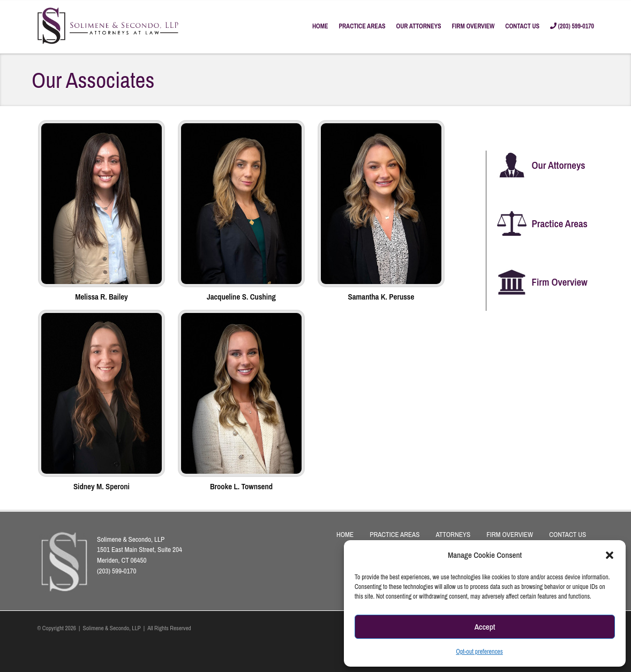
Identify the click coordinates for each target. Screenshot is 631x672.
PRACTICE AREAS (362, 26)
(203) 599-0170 (572, 26)
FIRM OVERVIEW (474, 26)
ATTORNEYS (453, 534)
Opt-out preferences (479, 652)
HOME (320, 26)
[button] (610, 555)
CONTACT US (522, 26)
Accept (485, 627)
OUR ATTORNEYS (419, 26)
